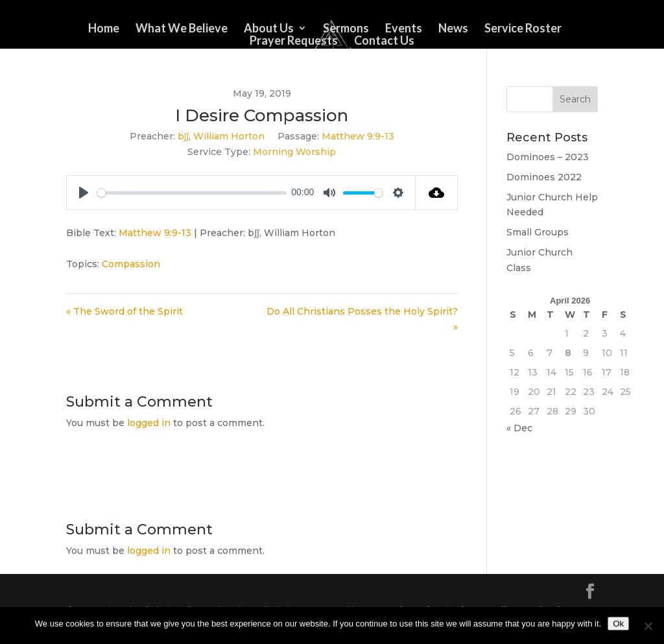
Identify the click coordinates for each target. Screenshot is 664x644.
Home (104, 29)
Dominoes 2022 (544, 177)
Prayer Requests (294, 42)
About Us (269, 29)
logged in (149, 423)
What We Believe (182, 29)
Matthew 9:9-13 (358, 136)
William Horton (229, 136)
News (453, 29)
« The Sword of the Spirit (124, 311)
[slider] (192, 193)
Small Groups (538, 232)
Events (404, 29)
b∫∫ (184, 136)
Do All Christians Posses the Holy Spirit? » (362, 319)
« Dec (519, 428)
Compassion (131, 264)
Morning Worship (294, 152)
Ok (618, 624)
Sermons (346, 29)
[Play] (84, 193)
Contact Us (384, 42)
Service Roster (523, 29)
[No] (648, 626)
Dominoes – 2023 (548, 157)
